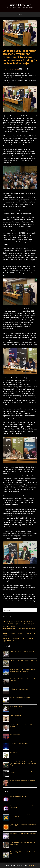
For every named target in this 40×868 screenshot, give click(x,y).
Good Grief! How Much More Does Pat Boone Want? (23, 780)
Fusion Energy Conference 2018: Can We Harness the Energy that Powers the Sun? (23, 825)
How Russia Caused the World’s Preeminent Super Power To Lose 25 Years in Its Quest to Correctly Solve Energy (23, 763)
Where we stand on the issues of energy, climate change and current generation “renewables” (24, 670)
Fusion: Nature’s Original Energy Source (20, 743)
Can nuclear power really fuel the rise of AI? (17, 621)
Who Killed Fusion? (15, 753)
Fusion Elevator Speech (16, 716)
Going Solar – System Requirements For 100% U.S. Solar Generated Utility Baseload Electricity (24, 689)
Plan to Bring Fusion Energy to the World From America (24, 660)
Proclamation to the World (17, 706)
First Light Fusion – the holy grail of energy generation (23, 833)
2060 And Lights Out (15, 734)
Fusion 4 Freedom (20, 5)
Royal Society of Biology (11, 69)
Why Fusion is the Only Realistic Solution (20, 697)
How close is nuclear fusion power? (19, 797)
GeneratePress (31, 865)
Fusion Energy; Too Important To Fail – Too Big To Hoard (24, 651)
